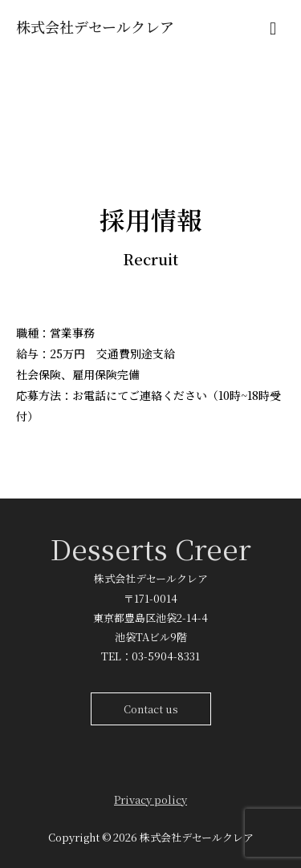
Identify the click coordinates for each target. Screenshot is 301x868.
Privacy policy (150, 799)
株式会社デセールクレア (95, 26)
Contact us (151, 709)
